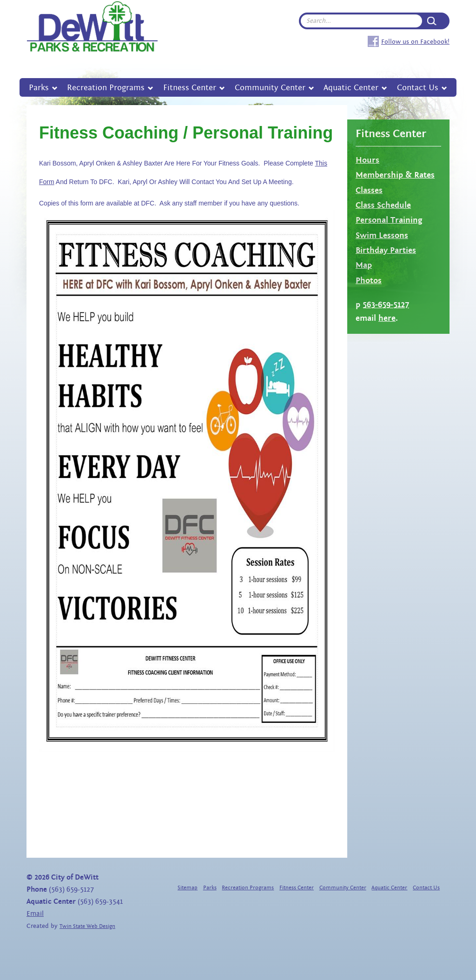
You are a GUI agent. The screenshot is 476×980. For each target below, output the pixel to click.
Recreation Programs (106, 88)
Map (364, 265)
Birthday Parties (386, 250)
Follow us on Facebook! (415, 42)
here (387, 318)
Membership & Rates (395, 175)
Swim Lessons (382, 235)
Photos (369, 281)
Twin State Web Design (87, 926)
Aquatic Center (351, 88)
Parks (39, 88)
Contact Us (418, 88)
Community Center (270, 88)
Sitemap (188, 888)
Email (35, 914)
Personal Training (389, 220)
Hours (367, 160)
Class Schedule (383, 205)
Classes (369, 190)
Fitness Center (190, 88)
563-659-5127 (386, 305)
